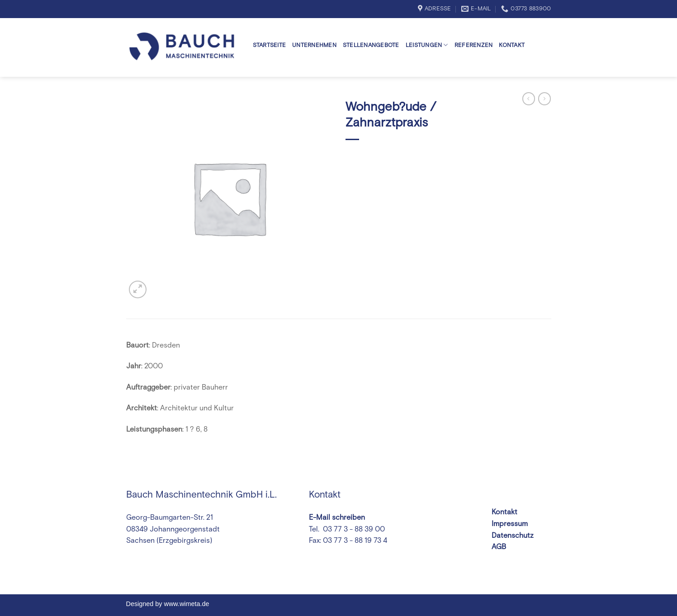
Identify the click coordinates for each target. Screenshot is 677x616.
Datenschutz (513, 536)
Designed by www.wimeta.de (168, 604)
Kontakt (512, 45)
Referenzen (474, 45)
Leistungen (427, 45)
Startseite (270, 45)
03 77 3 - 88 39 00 (353, 529)
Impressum (510, 524)
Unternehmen (314, 45)
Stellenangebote (371, 45)
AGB (499, 547)
